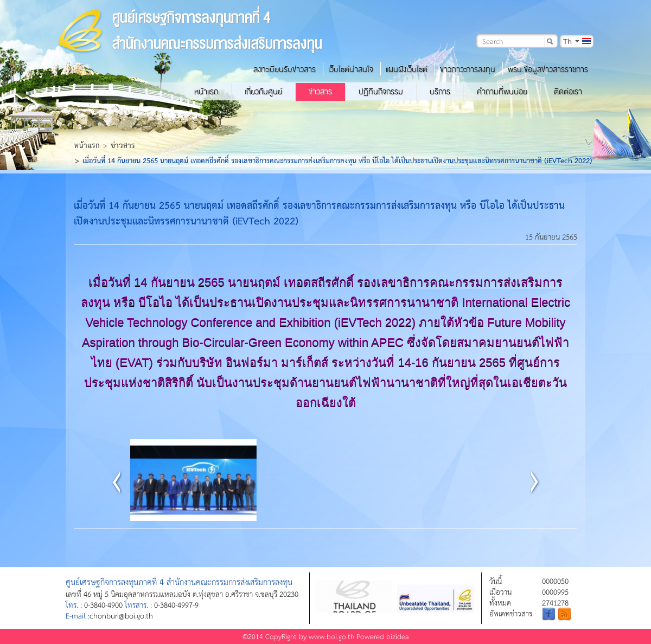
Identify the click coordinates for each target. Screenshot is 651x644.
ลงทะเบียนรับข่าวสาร (285, 69)
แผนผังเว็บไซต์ (407, 69)
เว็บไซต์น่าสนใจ (351, 69)
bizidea (398, 636)
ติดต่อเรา (568, 92)
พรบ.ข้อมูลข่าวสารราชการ (548, 69)
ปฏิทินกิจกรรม (381, 92)
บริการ (440, 92)
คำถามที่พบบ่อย (502, 92)
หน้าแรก (206, 92)
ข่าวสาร (320, 92)
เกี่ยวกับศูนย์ (263, 92)
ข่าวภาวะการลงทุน (468, 69)
